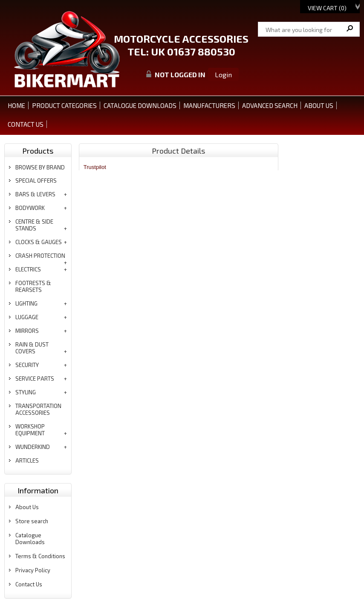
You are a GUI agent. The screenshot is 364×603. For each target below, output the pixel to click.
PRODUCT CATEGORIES (64, 105)
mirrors (27, 331)
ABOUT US (319, 105)
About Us (27, 507)
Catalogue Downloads (30, 539)
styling (26, 392)
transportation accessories (38, 409)
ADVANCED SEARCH (270, 105)
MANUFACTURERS (209, 105)
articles (27, 460)
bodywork (30, 208)
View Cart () (327, 8)
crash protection (40, 256)
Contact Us (29, 584)
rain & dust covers (32, 348)
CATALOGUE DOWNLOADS (140, 105)
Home (16, 105)
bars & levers (35, 194)
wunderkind (33, 447)
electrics (28, 269)
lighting (26, 303)
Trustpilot (95, 167)
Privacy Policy (33, 570)
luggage (27, 317)
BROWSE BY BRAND (40, 167)
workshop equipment (30, 430)
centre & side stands (34, 225)
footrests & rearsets (33, 286)
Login (223, 74)
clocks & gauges (39, 242)
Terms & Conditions (40, 556)
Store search (32, 521)
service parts (35, 379)
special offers (36, 181)
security (27, 365)
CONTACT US (26, 124)
